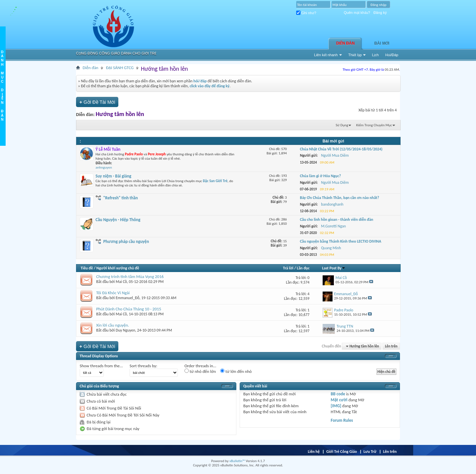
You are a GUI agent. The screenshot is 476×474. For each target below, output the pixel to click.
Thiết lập (355, 55)
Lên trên (391, 346)
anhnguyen (104, 167)
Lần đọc (303, 268)
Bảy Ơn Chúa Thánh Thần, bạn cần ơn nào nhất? (339, 198)
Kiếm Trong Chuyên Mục (374, 125)
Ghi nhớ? (306, 13)
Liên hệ (314, 452)
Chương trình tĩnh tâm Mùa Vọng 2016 (130, 276)
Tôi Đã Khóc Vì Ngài (113, 293)
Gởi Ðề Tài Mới (97, 102)
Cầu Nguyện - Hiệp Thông (118, 220)
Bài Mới (382, 43)
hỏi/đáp (200, 81)
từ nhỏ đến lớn (200, 371)
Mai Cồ (121, 282)
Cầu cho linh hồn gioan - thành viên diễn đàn (337, 219)
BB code (338, 394)
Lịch (375, 55)
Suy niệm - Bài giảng (113, 176)
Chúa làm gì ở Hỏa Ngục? (320, 176)
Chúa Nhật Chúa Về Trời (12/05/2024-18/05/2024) (341, 149)
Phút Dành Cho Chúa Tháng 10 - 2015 (129, 309)
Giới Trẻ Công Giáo (342, 452)
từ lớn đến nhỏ (236, 371)
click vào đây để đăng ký (210, 86)
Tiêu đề (87, 268)
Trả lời (288, 268)
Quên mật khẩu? (357, 13)
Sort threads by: (143, 366)
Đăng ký (380, 13)
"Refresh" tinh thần (120, 198)
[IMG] (336, 406)
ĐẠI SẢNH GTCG (120, 68)
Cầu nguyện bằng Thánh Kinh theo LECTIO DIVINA (340, 241)
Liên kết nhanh (326, 55)
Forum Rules (342, 420)
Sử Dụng (342, 125)
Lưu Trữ (370, 452)
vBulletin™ (237, 461)
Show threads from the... (101, 366)
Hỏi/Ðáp (392, 55)
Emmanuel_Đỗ (128, 298)
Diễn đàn (345, 43)
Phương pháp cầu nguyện (126, 241)
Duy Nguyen (125, 330)
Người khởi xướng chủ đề (118, 268)
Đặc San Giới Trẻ (215, 181)
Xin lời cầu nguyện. (113, 325)
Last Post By (334, 268)
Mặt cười (339, 400)
